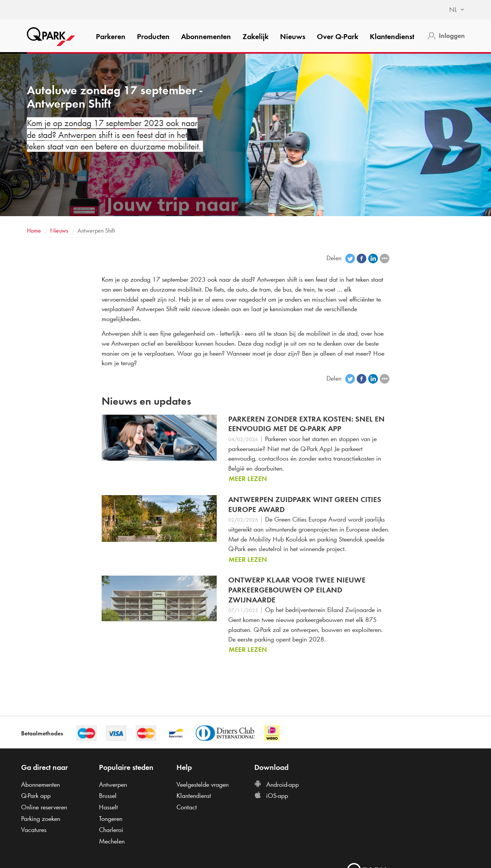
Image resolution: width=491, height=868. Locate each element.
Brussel (108, 796)
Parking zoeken (41, 819)
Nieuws (293, 36)
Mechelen (112, 841)
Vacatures (34, 830)
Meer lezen (248, 479)
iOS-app (271, 796)
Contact (187, 807)
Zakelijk (255, 36)
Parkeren (111, 36)
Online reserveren (44, 807)
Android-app (277, 784)
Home (34, 231)
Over (338, 36)
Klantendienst (392, 36)
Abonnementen (206, 36)
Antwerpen (113, 784)
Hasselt (108, 807)
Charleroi (111, 830)
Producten (153, 36)
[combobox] (453, 10)
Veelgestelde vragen (203, 784)
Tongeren (111, 819)
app (36, 796)
